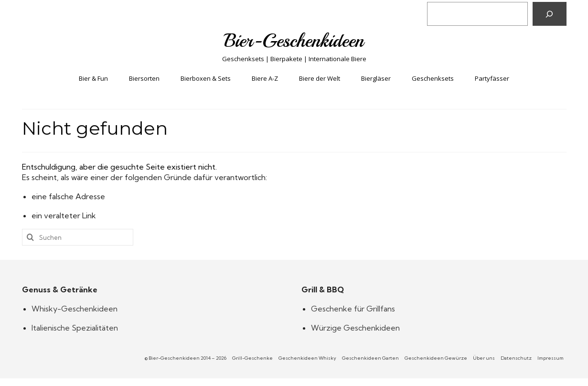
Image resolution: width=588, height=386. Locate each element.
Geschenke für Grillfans (353, 309)
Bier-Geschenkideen (294, 41)
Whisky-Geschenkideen (75, 309)
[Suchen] (550, 14)
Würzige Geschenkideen (355, 328)
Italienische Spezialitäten (75, 328)
